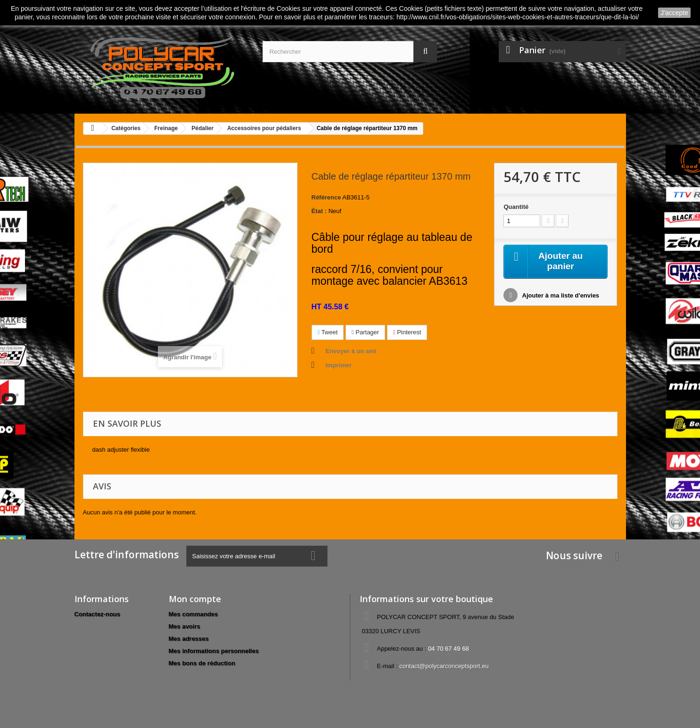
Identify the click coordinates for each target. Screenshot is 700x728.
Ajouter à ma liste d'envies (560, 296)
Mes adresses (189, 639)
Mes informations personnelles (214, 651)
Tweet (328, 332)
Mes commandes (194, 614)
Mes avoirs (185, 626)
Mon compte (195, 599)
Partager (365, 332)
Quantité (516, 207)
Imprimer (339, 365)
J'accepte (674, 13)
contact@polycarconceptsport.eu (444, 666)
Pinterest (407, 332)
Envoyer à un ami (351, 351)
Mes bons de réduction (202, 663)
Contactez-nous (98, 614)
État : (319, 211)
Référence (326, 197)
